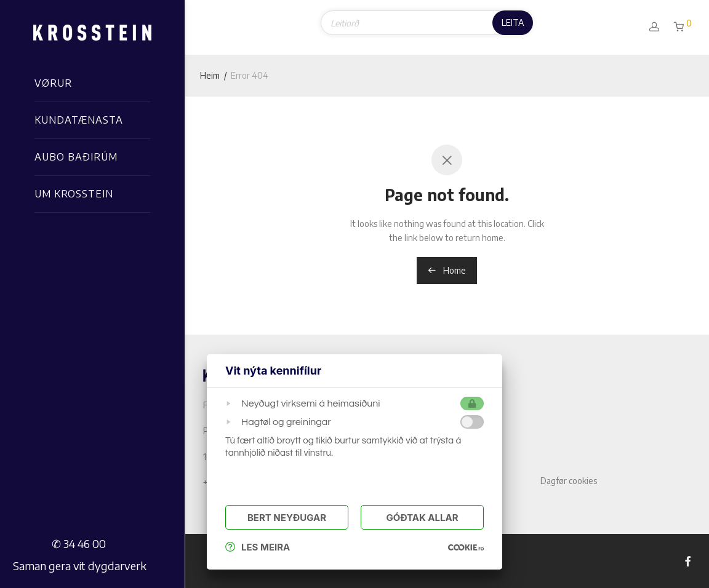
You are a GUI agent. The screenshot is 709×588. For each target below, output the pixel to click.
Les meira (258, 547)
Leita (513, 22)
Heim (210, 75)
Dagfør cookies (569, 481)
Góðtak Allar (422, 518)
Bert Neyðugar (287, 518)
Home (447, 270)
